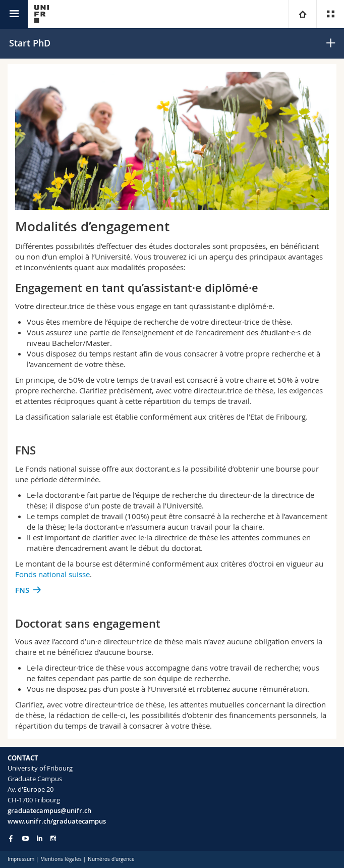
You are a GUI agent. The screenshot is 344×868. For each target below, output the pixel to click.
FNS (22, 590)
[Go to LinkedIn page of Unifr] (40, 838)
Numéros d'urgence (111, 859)
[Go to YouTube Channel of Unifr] (25, 838)
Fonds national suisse (52, 574)
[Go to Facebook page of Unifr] (11, 838)
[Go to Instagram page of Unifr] (53, 838)
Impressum (21, 859)
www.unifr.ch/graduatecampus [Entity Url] (57, 821)
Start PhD (30, 43)
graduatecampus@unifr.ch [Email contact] (49, 810)
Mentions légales (61, 859)
